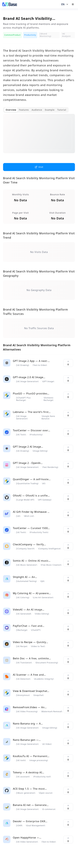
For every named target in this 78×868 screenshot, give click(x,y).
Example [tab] (50, 110)
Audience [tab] (37, 110)
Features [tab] (24, 110)
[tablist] (36, 110)
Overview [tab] (11, 110)
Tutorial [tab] (62, 110)
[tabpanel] (39, 136)
